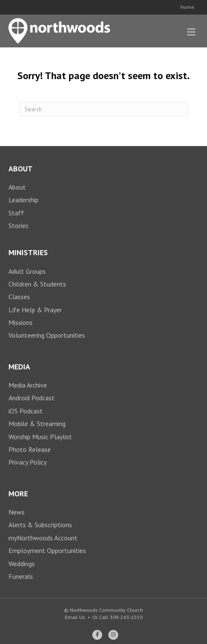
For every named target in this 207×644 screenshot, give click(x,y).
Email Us (75, 617)
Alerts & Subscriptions (40, 525)
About (17, 187)
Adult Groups (27, 271)
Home (187, 7)
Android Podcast (32, 398)
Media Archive (28, 385)
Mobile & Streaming (37, 424)
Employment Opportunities (47, 550)
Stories (18, 226)
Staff (16, 213)
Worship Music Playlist (40, 437)
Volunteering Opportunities (47, 335)
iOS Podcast (26, 411)
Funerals (21, 576)
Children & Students (37, 284)
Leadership (23, 200)
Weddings (22, 564)
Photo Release (30, 449)
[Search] (104, 109)
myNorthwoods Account (43, 538)
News (17, 512)
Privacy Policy (28, 462)
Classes (19, 297)
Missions (21, 322)
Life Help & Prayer (35, 310)
